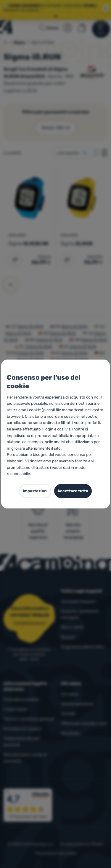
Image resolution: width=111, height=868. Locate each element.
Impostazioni (35, 491)
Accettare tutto (73, 491)
